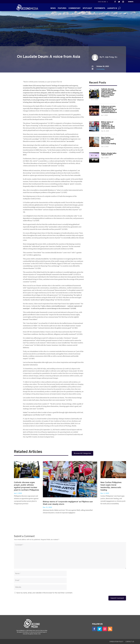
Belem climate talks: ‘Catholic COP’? (109, 154)
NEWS (53, 8)
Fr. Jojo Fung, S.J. (110, 57)
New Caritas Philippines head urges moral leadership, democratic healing (109, 141)
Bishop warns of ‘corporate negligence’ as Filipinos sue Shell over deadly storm (108, 125)
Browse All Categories (82, 453)
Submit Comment (117, 598)
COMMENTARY (74, 8)
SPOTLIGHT (87, 8)
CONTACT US (130, 642)
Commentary (101, 69)
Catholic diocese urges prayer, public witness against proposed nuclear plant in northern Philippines (109, 93)
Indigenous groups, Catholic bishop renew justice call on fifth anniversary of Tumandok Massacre (109, 109)
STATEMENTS (100, 8)
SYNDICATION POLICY (116, 642)
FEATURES (62, 8)
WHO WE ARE (102, 2)
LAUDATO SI (112, 8)
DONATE (131, 2)
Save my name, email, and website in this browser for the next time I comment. (45, 593)
